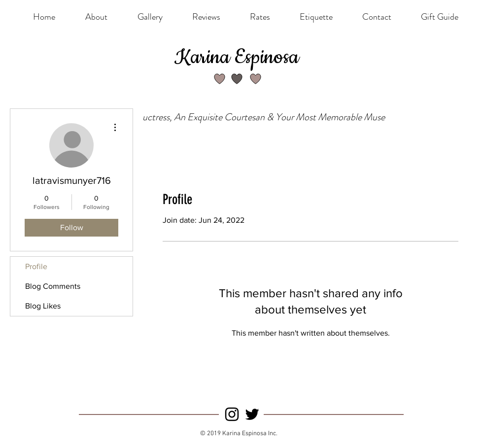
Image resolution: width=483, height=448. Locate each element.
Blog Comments (53, 286)
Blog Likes (43, 306)
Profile (36, 266)
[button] (260, 17)
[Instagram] (232, 414)
